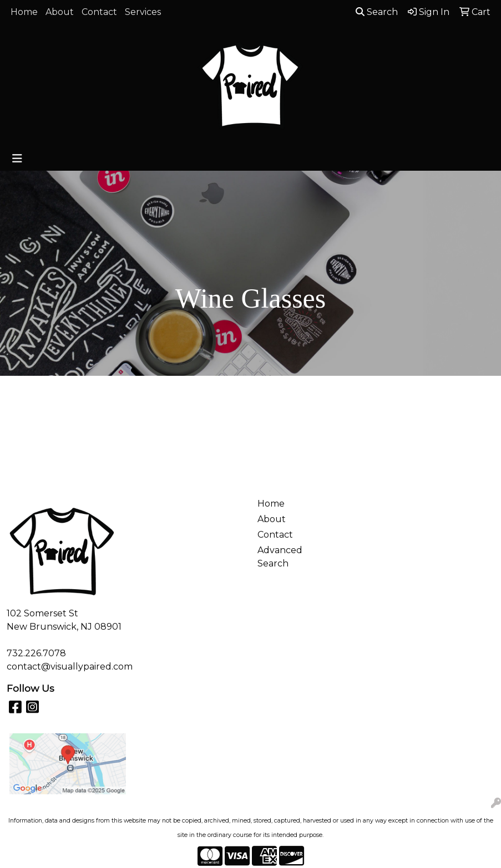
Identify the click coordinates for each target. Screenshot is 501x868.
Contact (99, 12)
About (60, 12)
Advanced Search (280, 557)
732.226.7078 (36, 653)
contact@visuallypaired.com (70, 667)
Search (377, 12)
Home (24, 12)
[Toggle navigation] (17, 159)
